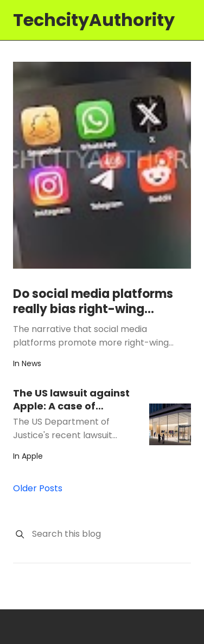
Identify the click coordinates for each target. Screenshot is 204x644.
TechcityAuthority (94, 20)
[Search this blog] (111, 534)
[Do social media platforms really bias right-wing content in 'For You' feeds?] (102, 165)
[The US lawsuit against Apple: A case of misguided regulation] (170, 424)
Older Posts (38, 488)
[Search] (20, 534)
